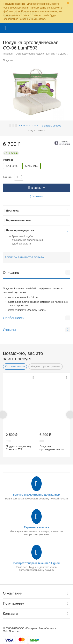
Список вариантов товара (25, 257)
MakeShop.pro (11, 631)
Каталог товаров (5, 28)
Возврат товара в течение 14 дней (37, 563)
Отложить (36, 197)
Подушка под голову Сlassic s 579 (19, 448)
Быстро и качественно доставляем (37, 495)
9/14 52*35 (12, 166)
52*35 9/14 (31, 166)
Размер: (8, 160)
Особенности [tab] (36, 318)
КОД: (31, 130)
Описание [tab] (36, 272)
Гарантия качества (36, 527)
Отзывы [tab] (36, 330)
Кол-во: (8, 177)
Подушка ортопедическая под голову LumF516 (52, 448)
